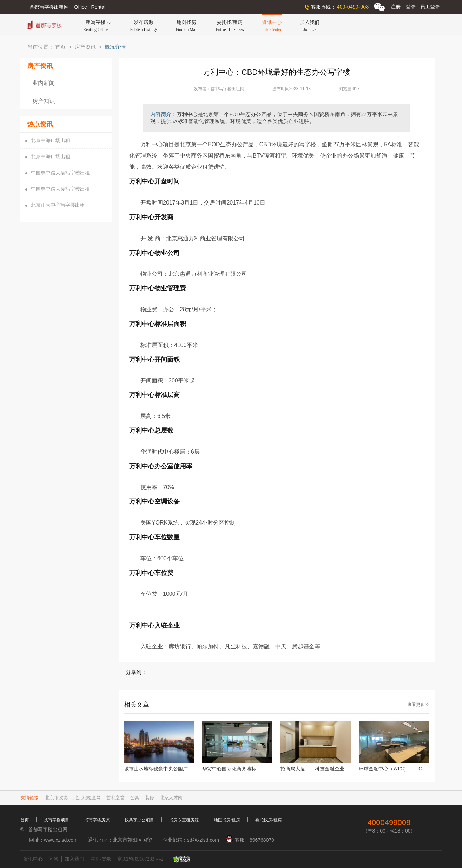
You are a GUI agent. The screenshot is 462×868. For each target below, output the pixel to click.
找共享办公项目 (139, 820)
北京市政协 (56, 798)
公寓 (135, 798)
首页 (60, 47)
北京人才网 (171, 798)
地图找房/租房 (227, 820)
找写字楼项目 (57, 820)
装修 (150, 798)
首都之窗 (115, 798)
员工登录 (430, 7)
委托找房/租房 (268, 820)
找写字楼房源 (97, 820)
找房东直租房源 (184, 820)
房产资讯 (85, 47)
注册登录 (403, 7)
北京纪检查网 (87, 798)
